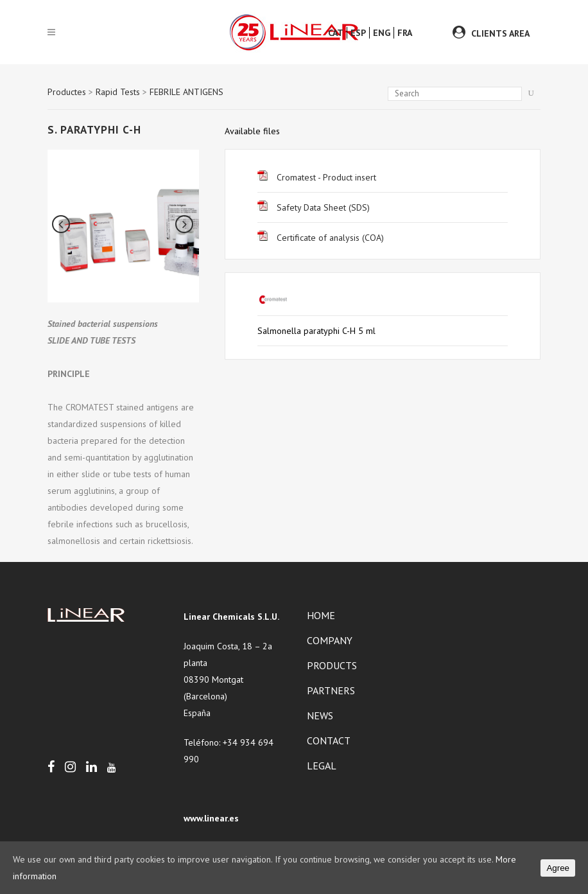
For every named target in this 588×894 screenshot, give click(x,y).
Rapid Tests (118, 92)
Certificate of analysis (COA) (321, 238)
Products (332, 665)
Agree (558, 868)
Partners (331, 690)
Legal (322, 766)
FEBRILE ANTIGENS (186, 92)
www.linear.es (211, 818)
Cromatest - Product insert (317, 177)
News (320, 715)
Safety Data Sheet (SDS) (314, 207)
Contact (329, 741)
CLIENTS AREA (500, 33)
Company (330, 640)
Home (321, 615)
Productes (67, 92)
